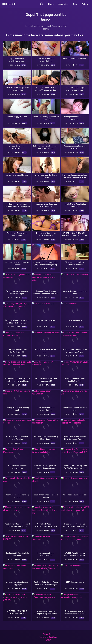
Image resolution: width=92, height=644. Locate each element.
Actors (85, 4)
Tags (75, 4)
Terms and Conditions (48, 637)
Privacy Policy (48, 634)
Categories (63, 4)
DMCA (48, 640)
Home (51, 4)
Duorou (8, 4)
